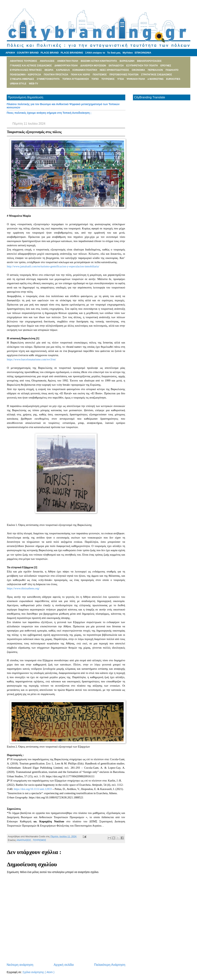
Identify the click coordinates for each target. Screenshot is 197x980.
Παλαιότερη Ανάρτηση (110, 965)
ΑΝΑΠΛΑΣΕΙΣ (24, 840)
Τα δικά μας (114, 53)
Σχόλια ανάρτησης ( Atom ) (38, 972)
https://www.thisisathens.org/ (23, 588)
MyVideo (128, 53)
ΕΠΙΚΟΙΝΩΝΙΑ (143, 53)
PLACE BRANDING (72, 53)
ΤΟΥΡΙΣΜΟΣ (40, 840)
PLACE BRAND (50, 53)
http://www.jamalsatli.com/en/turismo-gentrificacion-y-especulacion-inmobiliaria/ (53, 266)
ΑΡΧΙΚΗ (10, 53)
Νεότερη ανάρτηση (20, 965)
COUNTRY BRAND (28, 53)
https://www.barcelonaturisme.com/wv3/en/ (31, 359)
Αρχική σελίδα (64, 965)
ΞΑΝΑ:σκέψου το (95, 53)
